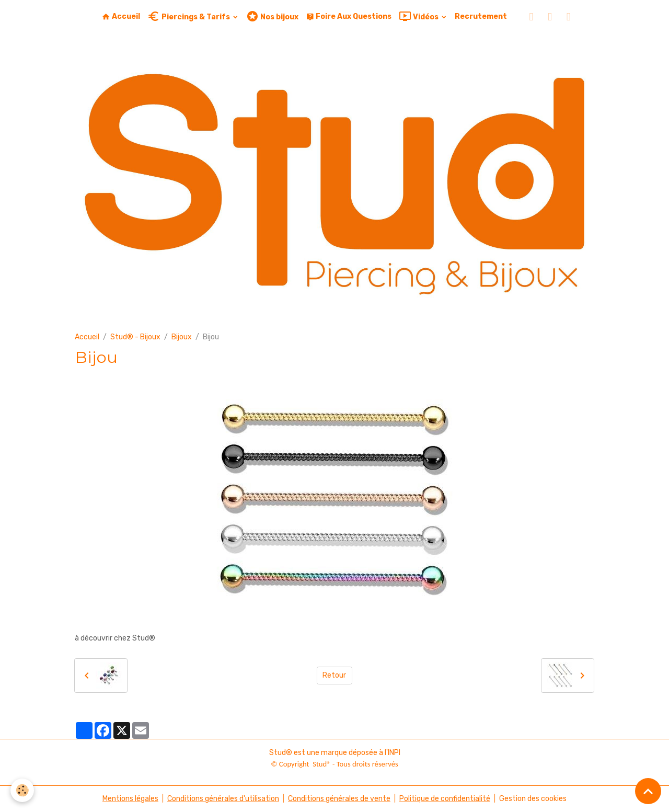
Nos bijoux (272, 16)
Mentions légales (130, 799)
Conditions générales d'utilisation (223, 799)
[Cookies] (22, 790)
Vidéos (419, 16)
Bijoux (182, 337)
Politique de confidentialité (445, 799)
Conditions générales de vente (339, 799)
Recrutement (481, 16)
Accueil (121, 16)
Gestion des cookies (533, 799)
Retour (334, 675)
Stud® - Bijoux (135, 337)
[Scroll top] (648, 791)
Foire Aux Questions (349, 16)
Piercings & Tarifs (189, 16)
